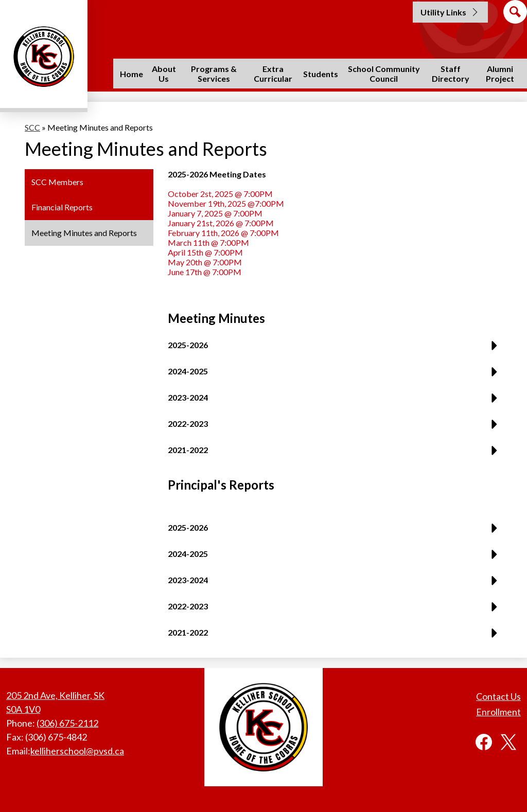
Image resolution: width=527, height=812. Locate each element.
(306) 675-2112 (67, 723)
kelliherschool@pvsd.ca (77, 751)
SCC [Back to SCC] (32, 127)
